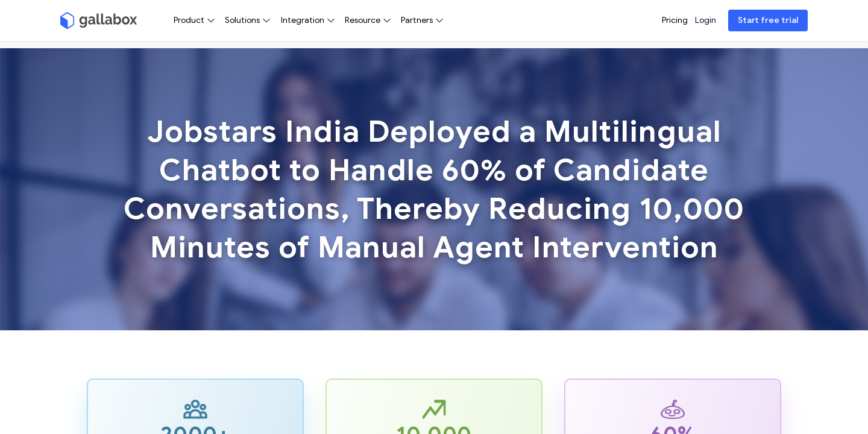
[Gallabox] (99, 20)
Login (706, 20)
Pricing (675, 20)
